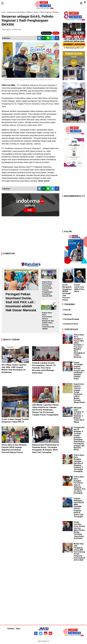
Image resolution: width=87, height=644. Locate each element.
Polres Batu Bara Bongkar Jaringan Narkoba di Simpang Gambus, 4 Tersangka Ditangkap (79, 463)
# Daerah (67, 310)
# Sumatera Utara (70, 324)
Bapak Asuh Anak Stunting (16, 12)
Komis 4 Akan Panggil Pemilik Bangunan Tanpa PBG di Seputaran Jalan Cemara (15, 422)
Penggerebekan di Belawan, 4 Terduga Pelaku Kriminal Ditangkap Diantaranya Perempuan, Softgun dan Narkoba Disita (79, 439)
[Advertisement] (30, 235)
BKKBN (29, 12)
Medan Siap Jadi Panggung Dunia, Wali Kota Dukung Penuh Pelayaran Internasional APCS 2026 (79, 552)
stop (56, 33)
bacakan (46, 33)
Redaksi (11, 629)
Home (4, 12)
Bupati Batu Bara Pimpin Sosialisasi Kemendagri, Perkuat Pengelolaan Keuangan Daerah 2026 (47, 289)
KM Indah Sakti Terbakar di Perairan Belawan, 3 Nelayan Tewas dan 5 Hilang (79, 415)
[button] (85, 1)
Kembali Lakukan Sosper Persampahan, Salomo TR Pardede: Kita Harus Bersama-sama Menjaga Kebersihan (44, 368)
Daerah (36, 12)
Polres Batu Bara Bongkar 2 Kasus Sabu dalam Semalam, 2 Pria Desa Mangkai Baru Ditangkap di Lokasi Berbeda (79, 346)
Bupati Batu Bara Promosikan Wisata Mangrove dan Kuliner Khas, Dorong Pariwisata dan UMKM (48, 321)
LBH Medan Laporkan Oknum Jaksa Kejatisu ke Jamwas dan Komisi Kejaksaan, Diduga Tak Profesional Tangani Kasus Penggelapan (45, 410)
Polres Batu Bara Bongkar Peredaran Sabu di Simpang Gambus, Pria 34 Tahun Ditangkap (79, 485)
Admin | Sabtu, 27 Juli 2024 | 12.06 (11, 30)
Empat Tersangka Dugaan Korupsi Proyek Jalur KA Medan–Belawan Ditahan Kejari (79, 371)
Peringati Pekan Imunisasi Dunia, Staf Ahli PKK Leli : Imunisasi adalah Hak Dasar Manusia (21, 302)
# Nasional (67, 314)
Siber (18, 629)
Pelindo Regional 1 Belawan (49, 12)
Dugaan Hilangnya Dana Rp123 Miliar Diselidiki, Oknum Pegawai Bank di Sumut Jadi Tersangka (79, 507)
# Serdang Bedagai (71, 319)
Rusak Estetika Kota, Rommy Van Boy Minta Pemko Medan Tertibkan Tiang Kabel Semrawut (79, 530)
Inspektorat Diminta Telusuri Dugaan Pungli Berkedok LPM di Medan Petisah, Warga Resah (79, 393)
